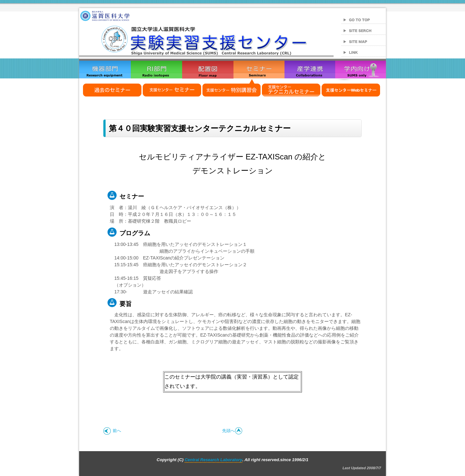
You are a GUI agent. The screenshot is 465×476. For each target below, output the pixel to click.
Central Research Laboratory (213, 460)
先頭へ (232, 431)
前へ (112, 431)
